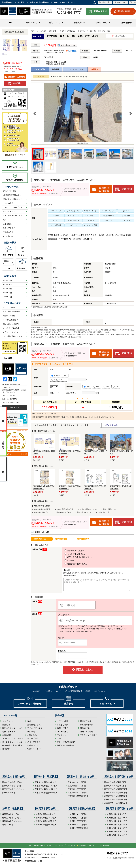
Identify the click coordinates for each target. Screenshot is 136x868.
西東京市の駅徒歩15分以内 (46, 792)
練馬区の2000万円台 (78, 820)
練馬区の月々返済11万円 (117, 824)
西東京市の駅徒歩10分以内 (46, 788)
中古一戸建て (22, 268)
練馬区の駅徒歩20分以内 (46, 827)
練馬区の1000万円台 (78, 817)
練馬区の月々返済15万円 (117, 837)
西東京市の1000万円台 (77, 785)
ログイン (93, 848)
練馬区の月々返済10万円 (117, 820)
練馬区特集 (85, 731)
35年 (87, 387)
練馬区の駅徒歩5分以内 (46, 817)
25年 (106, 387)
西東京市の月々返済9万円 (115, 788)
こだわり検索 (63, 724)
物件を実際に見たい (69, 551)
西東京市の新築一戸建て (12, 785)
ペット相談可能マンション (13, 336)
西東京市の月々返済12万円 (116, 798)
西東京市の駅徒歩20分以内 (46, 795)
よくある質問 (8, 203)
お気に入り (120, 2)
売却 (5, 220)
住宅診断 (6, 751)
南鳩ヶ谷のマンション (85, 512)
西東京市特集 (86, 724)
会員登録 (82, 848)
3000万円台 (7, 289)
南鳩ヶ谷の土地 (104, 512)
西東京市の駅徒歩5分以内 (46, 785)
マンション (22, 255)
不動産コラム (8, 232)
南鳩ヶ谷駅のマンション (89, 509)
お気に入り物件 (111, 425)
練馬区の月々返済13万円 (117, 830)
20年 (116, 387)
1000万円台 (7, 280)
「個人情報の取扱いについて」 (74, 664)
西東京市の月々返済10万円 (116, 792)
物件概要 (56, 69)
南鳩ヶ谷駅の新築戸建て (43, 509)
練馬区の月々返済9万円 (116, 817)
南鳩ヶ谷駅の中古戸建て (66, 509)
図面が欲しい (67, 560)
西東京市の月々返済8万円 (115, 785)
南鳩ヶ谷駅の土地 (109, 509)
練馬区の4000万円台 (78, 827)
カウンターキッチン (11, 332)
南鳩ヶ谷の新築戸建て (42, 512)
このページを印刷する (16, 93)
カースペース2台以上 (11, 328)
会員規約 (72, 848)
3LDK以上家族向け (10, 320)
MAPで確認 (71, 51)
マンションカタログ (89, 737)
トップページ (8, 724)
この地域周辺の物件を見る (54, 53)
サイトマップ (60, 848)
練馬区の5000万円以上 (79, 830)
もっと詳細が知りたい (70, 554)
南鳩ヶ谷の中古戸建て (63, 512)
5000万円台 (7, 297)
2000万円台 (7, 284)
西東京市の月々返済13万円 (116, 802)
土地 (8, 268)
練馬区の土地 (8, 827)
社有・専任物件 (87, 734)
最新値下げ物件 (9, 316)
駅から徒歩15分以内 (11, 324)
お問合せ (95, 69)
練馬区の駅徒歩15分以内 (46, 824)
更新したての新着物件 (12, 312)
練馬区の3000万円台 (78, 824)
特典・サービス (9, 211)
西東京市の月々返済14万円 (116, 805)
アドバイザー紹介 (10, 191)
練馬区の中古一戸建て (12, 820)
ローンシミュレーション (75, 69)
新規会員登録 (100, 11)
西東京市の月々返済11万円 (116, 795)
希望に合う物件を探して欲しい (74, 557)
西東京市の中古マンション (13, 792)
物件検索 (104, 2)
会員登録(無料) (39, 417)
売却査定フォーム (35, 727)
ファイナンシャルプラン (12, 207)
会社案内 (6, 727)
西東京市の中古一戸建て (12, 788)
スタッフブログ (9, 228)
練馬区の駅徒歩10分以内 (46, 820)
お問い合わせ (126, 23)
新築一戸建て (8, 255)
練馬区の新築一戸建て (12, 817)
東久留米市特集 (87, 727)
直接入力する (58, 380)
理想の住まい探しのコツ (12, 199)
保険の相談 (7, 224)
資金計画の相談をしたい (71, 564)
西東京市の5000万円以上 (78, 798)
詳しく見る (15, 407)
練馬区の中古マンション (12, 824)
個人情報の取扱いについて (40, 848)
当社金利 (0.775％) (59, 376)
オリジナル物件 (9, 307)
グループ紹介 (33, 741)
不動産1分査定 (124, 11)
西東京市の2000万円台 (77, 788)
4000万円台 (7, 293)
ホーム (10, 23)
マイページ (104, 848)
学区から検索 (63, 727)
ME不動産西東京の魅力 (12, 195)
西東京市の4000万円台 (77, 795)
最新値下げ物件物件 (65, 748)
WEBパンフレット (10, 236)
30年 (96, 387)
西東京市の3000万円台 (77, 792)
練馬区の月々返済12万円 (117, 827)
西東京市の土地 (9, 795)
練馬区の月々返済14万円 (117, 834)
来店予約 (31, 734)
